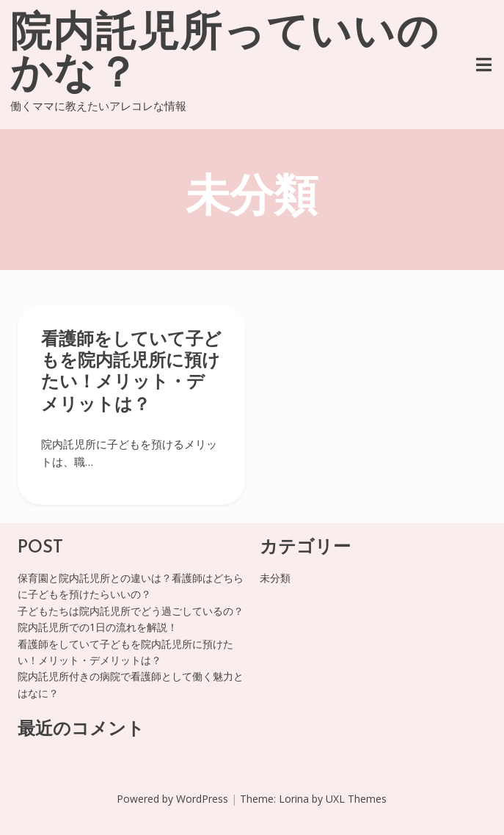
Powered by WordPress (172, 799)
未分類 (275, 578)
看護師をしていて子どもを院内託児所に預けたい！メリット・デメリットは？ (131, 373)
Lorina (294, 799)
